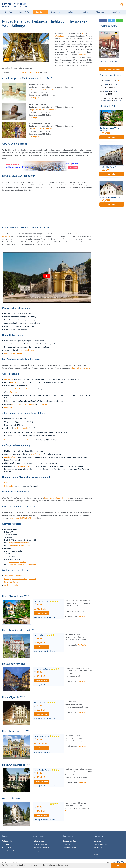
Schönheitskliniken (11, 582)
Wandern (19, 389)
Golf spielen (8, 379)
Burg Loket (6, 844)
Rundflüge (8, 407)
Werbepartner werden (112, 69)
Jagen (12, 389)
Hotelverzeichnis (10, 483)
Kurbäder (40, 12)
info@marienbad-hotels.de (19, 543)
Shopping (101, 12)
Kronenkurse (107, 100)
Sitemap (96, 854)
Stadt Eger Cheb (24, 466)
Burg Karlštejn (7, 848)
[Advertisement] (56, 5)
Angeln (7, 389)
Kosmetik (33, 579)
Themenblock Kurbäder (13, 576)
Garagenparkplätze (69, 841)
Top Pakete (82, 616)
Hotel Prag (67, 844)
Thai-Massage (43, 404)
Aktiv (70, 12)
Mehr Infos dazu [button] (62, 865)
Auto (86, 12)
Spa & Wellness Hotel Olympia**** (44, 110)
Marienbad (82, 55)
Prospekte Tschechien (9, 851)
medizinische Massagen (13, 353)
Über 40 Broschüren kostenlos (109, 61)
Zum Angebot (34, 98)
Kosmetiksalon (17, 404)
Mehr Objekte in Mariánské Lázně (44, 617)
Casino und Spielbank (40, 844)
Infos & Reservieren (42, 613)
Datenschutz (97, 848)
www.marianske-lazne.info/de (19, 545)
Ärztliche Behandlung (12, 585)
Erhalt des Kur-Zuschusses (80, 368)
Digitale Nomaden (39, 841)
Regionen (55, 12)
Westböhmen (60, 36)
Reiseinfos (10, 12)
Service (116, 12)
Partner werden (7, 841)
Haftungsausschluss (100, 844)
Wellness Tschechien (20, 579)
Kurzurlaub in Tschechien (41, 848)
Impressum (97, 841)
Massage (7, 579)
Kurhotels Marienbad (27, 440)
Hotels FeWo (25, 12)
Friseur (26, 404)
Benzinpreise (118, 100)
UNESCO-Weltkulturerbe (30, 72)
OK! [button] (119, 865)
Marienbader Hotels (28, 350)
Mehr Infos (112, 137)
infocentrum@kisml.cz (17, 562)
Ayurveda (32, 404)
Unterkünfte (9, 486)
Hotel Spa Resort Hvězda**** (42, 129)
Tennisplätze (15, 382)
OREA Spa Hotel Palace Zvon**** (43, 90)
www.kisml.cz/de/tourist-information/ (22, 564)
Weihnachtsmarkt (21, 428)
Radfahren (30, 389)
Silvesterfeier (9, 440)
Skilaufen (13, 392)
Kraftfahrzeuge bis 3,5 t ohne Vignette (22, 518)
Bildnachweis (98, 851)
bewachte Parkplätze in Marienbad (57, 498)
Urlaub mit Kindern (69, 848)
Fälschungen (37, 851)
